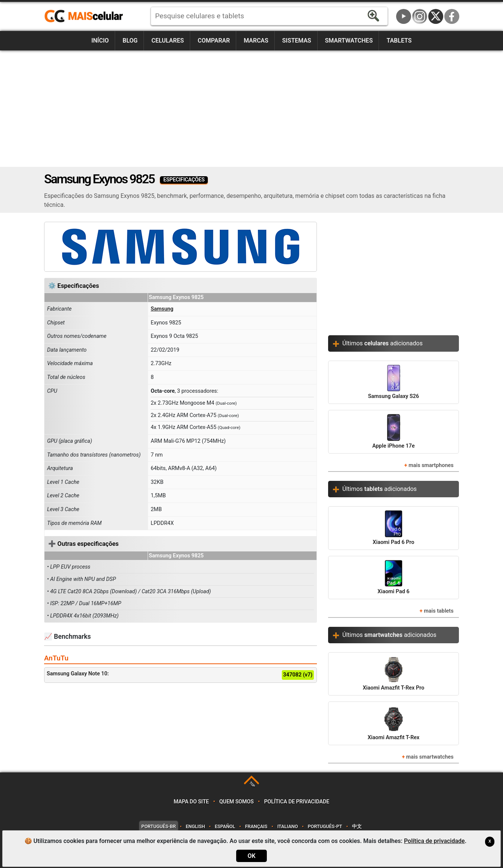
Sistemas (297, 41)
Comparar (214, 41)
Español (225, 826)
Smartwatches (349, 41)
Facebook (452, 16)
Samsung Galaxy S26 (394, 382)
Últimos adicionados (382, 343)
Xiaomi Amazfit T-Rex (394, 723)
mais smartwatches (430, 757)
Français (256, 826)
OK (251, 856)
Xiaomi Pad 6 (393, 577)
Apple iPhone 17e (393, 431)
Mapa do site (191, 802)
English (195, 826)
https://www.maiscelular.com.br (86, 16)
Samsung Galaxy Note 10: (180, 675)
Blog (130, 41)
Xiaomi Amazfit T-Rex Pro (394, 674)
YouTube (404, 16)
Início (100, 41)
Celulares (168, 41)
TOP (252, 785)
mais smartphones (431, 465)
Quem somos (237, 802)
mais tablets (439, 611)
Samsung (162, 309)
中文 (357, 826)
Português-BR (158, 826)
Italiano (288, 826)
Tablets (399, 41)
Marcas (256, 41)
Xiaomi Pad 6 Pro (393, 528)
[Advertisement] (251, 109)
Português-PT (325, 826)
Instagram (420, 16)
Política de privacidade (297, 802)
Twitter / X (436, 16)
